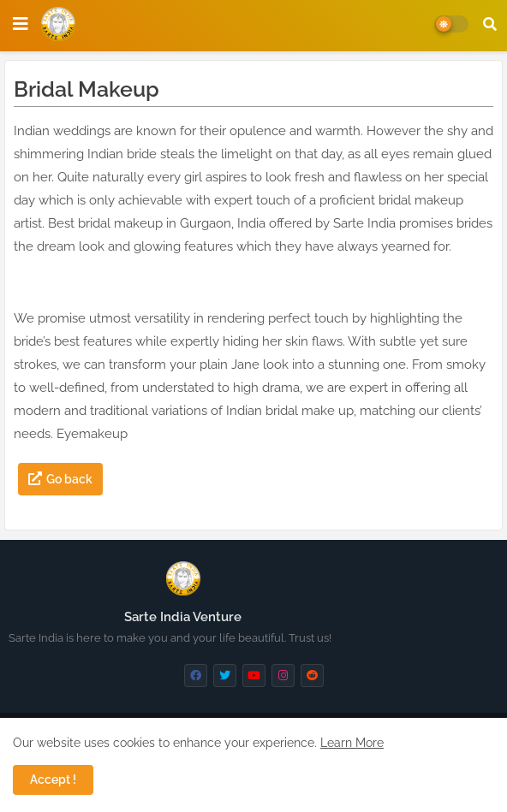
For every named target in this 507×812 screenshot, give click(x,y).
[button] (490, 24)
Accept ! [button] (53, 779)
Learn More (352, 743)
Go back (69, 479)
